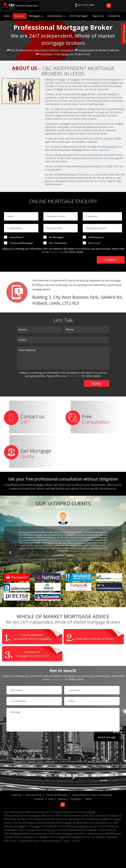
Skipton (62, 799)
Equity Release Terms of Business (92, 795)
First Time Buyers (79, 16)
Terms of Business (57, 795)
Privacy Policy (57, 252)
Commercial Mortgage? (21, 243)
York (51, 799)
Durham (39, 799)
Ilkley (88, 799)
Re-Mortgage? (56, 237)
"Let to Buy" (100, 181)
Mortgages (36, 16)
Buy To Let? (94, 243)
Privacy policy (33, 795)
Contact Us (114, 16)
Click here (104, 150)
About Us (20, 16)
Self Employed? (96, 237)
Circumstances (56, 16)
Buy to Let (98, 16)
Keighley (76, 799)
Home (7, 16)
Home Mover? (17, 237)
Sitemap (16, 795)
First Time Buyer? (58, 243)
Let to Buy (108, 158)
